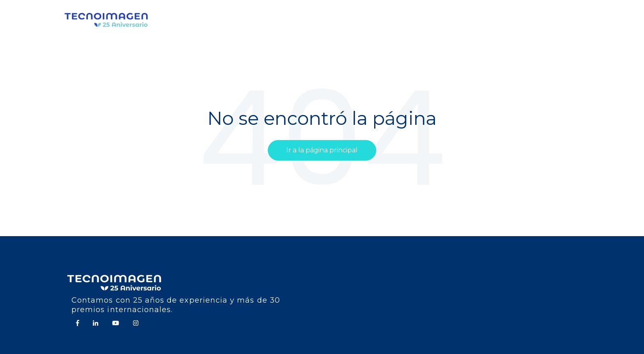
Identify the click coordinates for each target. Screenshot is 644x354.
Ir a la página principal (322, 150)
